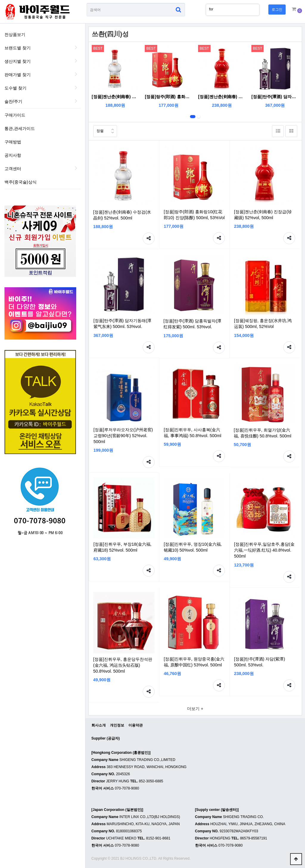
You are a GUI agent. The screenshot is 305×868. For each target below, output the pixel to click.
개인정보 (117, 725)
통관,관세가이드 (20, 128)
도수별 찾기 (15, 88)
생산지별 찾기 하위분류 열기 (76, 61)
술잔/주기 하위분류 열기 (76, 101)
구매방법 (13, 142)
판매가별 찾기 (18, 75)
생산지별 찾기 (18, 61)
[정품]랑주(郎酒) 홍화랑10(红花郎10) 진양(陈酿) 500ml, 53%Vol (169, 97)
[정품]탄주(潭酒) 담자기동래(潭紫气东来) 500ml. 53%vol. (275, 97)
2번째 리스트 (199, 117)
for (211, 9)
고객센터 (13, 169)
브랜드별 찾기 (18, 48)
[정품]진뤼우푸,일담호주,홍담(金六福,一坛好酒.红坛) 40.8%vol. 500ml (264, 550)
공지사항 (13, 155)
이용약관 (136, 725)
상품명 (87, 3)
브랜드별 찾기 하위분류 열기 (76, 47)
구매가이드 (15, 115)
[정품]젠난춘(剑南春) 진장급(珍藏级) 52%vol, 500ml (222, 97)
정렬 (98, 129)
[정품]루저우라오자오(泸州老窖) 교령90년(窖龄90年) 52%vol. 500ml (123, 436)
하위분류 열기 (76, 168)
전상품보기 (15, 34)
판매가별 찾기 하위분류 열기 (76, 74)
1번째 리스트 (193, 117)
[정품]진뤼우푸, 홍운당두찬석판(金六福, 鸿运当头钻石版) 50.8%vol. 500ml (123, 665)
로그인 (277, 10)
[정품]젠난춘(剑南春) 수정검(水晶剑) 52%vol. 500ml (115, 97)
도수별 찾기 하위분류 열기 (76, 87)
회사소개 (99, 725)
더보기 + (195, 709)
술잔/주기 (13, 101)
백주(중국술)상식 (21, 182)
